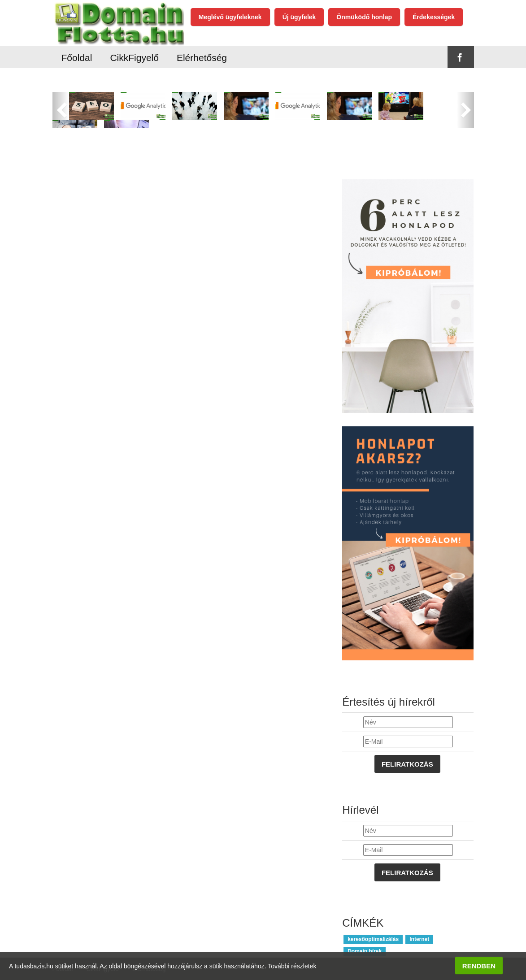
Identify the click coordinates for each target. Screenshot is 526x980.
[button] (61, 110)
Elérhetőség (202, 58)
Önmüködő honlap (364, 17)
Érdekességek (434, 17)
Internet (419, 939)
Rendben (479, 966)
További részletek (292, 966)
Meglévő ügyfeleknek (230, 17)
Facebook (460, 57)
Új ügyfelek (299, 17)
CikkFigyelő (134, 58)
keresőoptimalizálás (373, 939)
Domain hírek (365, 951)
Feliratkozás (407, 764)
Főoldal (77, 58)
